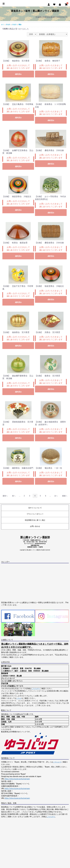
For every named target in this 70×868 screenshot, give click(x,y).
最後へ (65, 496)
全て (3, 25)
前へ (14, 496)
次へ (56, 496)
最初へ (5, 496)
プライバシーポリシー (35, 514)
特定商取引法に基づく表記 (35, 520)
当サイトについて (35, 508)
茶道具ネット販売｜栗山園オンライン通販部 (35, 11)
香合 (20, 25)
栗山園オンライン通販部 (35, 537)
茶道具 (8, 25)
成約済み (18, 74)
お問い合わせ (35, 526)
